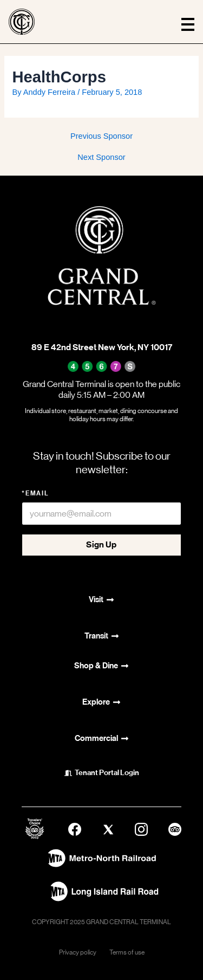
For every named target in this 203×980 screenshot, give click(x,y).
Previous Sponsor (101, 136)
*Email (35, 493)
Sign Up (101, 544)
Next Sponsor (101, 157)
